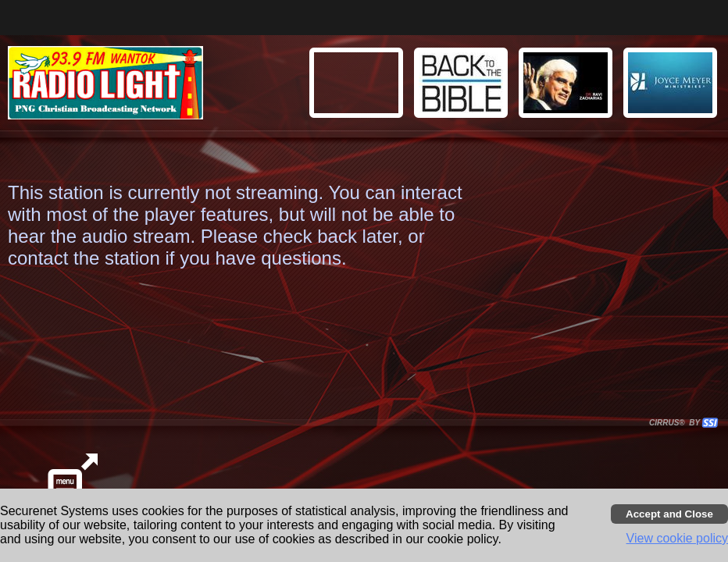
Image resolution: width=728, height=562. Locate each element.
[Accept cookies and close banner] (669, 514)
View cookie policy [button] (677, 538)
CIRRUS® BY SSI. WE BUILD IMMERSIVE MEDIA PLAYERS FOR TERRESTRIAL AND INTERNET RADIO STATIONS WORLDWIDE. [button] (676, 423)
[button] (673, 85)
